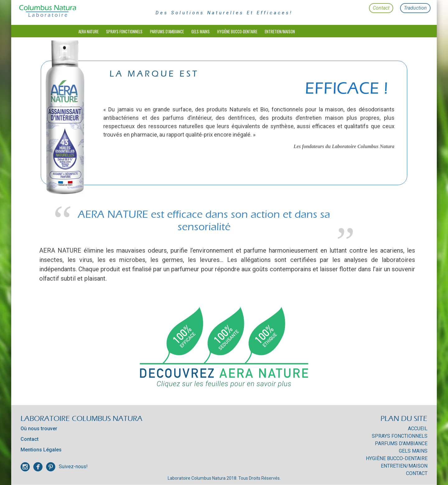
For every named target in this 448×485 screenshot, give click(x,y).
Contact (381, 8)
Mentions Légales (41, 450)
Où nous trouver (39, 429)
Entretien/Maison (280, 31)
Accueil (418, 429)
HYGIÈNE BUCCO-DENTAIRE (237, 31)
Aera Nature (89, 31)
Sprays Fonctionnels (124, 31)
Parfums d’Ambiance (167, 31)
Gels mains (201, 31)
